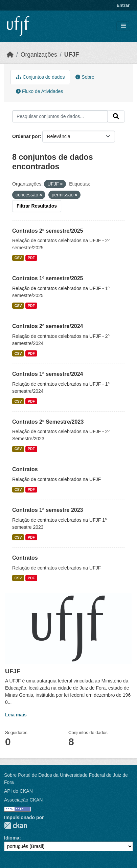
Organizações (39, 55)
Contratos (25, 469)
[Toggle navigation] (123, 26)
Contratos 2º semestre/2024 (48, 326)
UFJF (72, 55)
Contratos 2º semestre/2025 (48, 231)
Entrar (123, 5)
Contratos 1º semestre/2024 (48, 374)
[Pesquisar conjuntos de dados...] (60, 116)
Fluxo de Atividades (39, 91)
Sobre (85, 77)
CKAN (16, 825)
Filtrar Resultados (37, 206)
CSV (18, 258)
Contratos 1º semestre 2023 (48, 510)
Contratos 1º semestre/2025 (48, 278)
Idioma (12, 838)
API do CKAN (18, 791)
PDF (31, 258)
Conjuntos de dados (40, 77)
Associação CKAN (23, 800)
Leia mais (16, 715)
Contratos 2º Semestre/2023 (48, 422)
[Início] (10, 55)
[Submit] (116, 116)
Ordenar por (26, 136)
